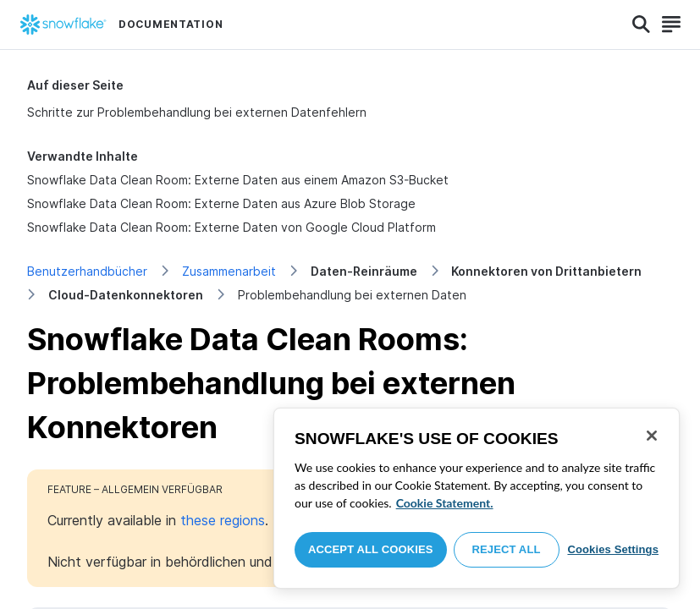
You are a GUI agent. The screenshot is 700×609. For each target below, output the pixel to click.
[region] (477, 498)
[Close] (652, 436)
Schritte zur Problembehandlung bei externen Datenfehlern (197, 112)
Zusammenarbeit (229, 271)
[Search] (641, 25)
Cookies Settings (613, 549)
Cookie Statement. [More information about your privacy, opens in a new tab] (445, 503)
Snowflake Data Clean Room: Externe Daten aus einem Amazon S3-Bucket (238, 180)
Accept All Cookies (371, 549)
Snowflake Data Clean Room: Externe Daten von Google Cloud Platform (231, 227)
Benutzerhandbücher (87, 271)
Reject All (507, 549)
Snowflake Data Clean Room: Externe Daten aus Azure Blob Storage (221, 203)
